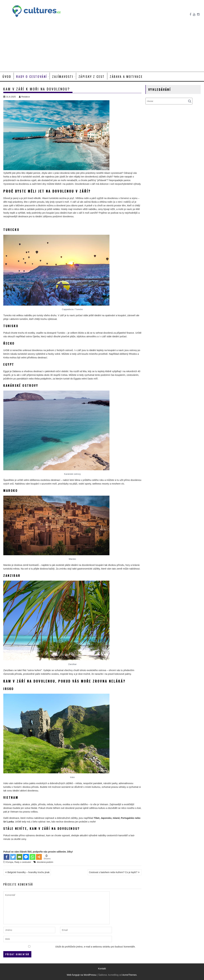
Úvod (7, 77)
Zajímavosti (63, 77)
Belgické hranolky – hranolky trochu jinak (29, 872)
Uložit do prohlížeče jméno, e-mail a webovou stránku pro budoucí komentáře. (95, 947)
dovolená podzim (45, 862)
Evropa (10, 862)
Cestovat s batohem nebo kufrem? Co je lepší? (113, 872)
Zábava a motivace (126, 77)
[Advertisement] (102, 47)
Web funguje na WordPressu (82, 975)
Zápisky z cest (92, 77)
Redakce (24, 97)
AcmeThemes (129, 975)
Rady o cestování (32, 77)
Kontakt (102, 969)
